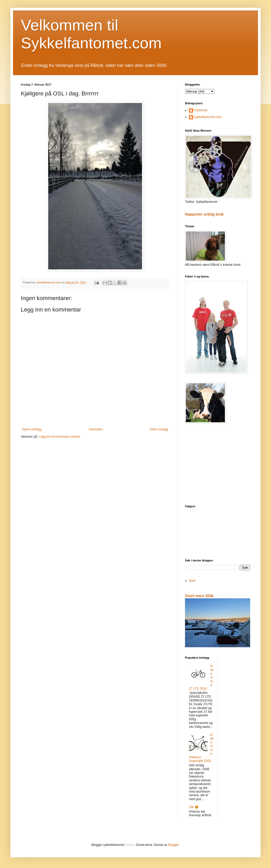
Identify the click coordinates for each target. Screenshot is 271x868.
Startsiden (96, 429)
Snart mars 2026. (200, 596)
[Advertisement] (218, 464)
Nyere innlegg (32, 429)
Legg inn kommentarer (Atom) (60, 437)
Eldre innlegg (159, 429)
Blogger (173, 845)
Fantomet (201, 110)
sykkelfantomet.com (208, 117)
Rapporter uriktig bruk (204, 214)
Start (192, 581)
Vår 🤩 (194, 807)
